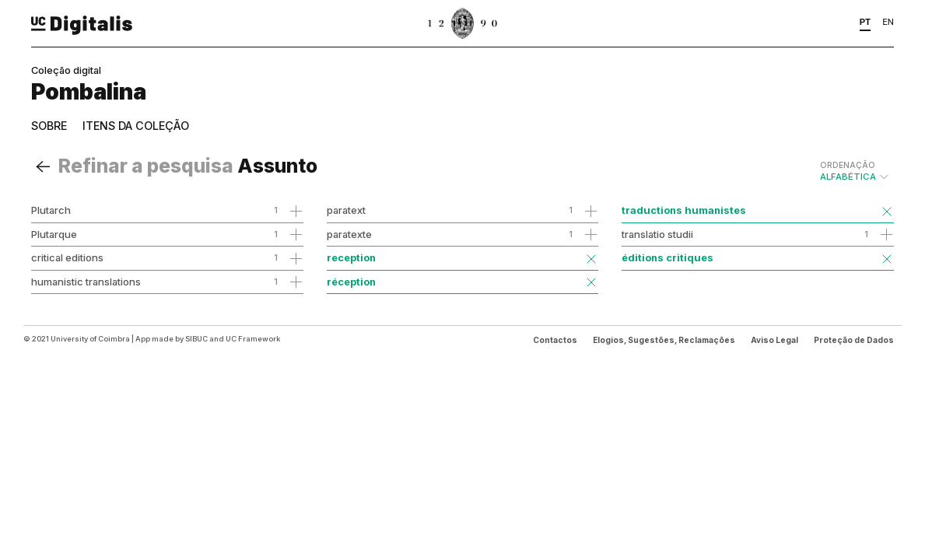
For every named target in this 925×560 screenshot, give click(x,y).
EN (888, 22)
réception (351, 282)
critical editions (67, 257)
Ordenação (848, 165)
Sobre (49, 126)
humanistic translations (86, 282)
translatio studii (657, 234)
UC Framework (253, 339)
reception (351, 257)
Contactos (555, 340)
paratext (346, 210)
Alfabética (855, 171)
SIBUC (196, 339)
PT (865, 22)
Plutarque (54, 234)
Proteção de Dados (854, 340)
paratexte (349, 234)
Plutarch (51, 210)
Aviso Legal (774, 340)
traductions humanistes (684, 210)
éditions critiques (667, 257)
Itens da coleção (136, 126)
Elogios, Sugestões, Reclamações (664, 340)
